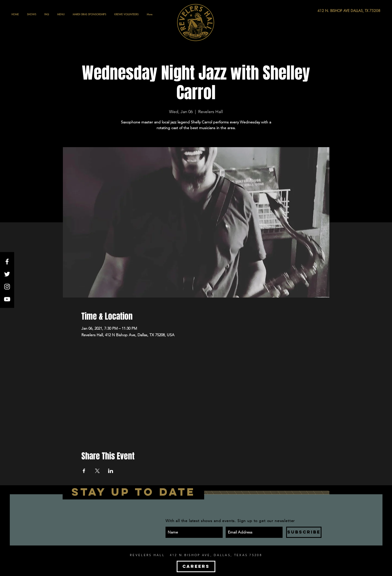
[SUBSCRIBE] (304, 532)
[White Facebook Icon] (7, 262)
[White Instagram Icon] (7, 287)
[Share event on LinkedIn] (111, 471)
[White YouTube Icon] (7, 299)
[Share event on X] (97, 471)
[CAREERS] (196, 566)
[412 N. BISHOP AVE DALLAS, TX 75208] (329, 11)
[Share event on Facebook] (84, 471)
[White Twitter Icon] (7, 274)
